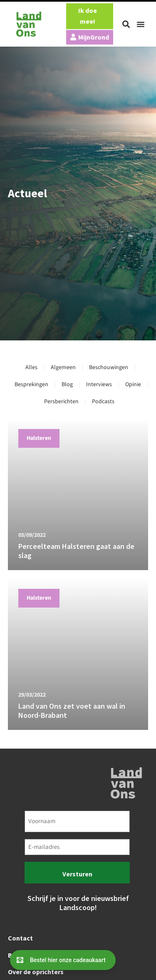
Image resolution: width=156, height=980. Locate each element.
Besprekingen (31, 385)
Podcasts (103, 402)
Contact (20, 938)
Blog (67, 385)
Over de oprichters (36, 972)
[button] (126, 24)
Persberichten (61, 402)
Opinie (133, 385)
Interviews (99, 385)
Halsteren (39, 438)
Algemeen (63, 367)
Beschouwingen (109, 367)
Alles (31, 367)
